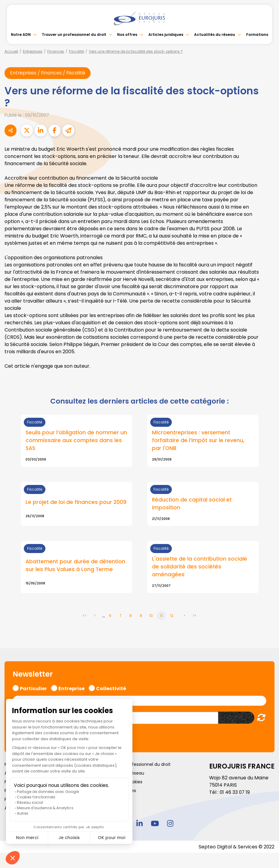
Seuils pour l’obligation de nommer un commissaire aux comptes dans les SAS (73, 440)
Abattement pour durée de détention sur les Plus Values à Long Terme (76, 566)
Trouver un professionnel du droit (74, 35)
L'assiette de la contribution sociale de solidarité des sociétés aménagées (200, 567)
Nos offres (127, 35)
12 (172, 616)
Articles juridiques (166, 35)
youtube (155, 824)
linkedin (140, 824)
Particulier (33, 689)
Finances (56, 51)
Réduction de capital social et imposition (192, 504)
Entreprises (33, 51)
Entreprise (71, 689)
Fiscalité (76, 51)
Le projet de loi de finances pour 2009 (76, 503)
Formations (257, 35)
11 (161, 616)
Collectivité (111, 689)
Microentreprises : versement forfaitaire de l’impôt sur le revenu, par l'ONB (198, 440)
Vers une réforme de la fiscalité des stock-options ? (136, 51)
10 (151, 616)
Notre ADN (21, 35)
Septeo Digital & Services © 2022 (236, 848)
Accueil (11, 51)
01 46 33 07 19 (235, 793)
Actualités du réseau (215, 35)
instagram (170, 824)
